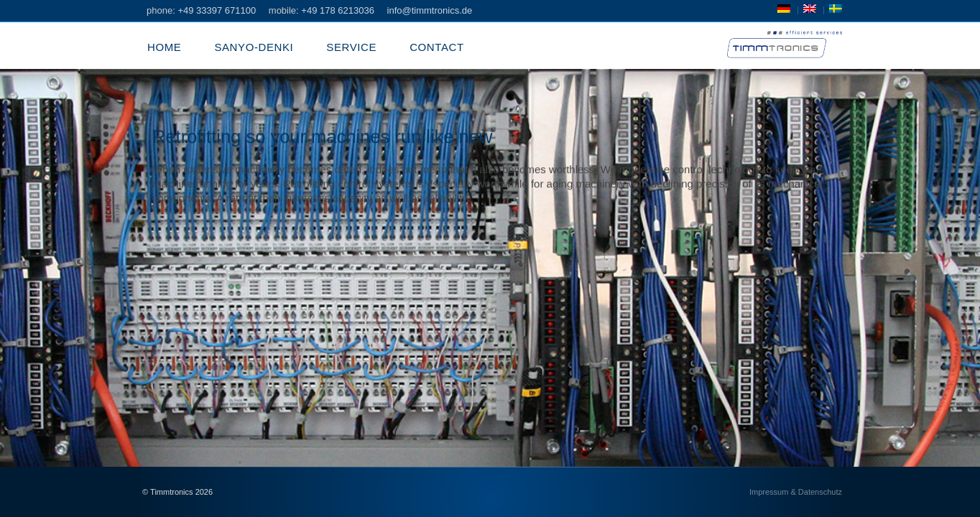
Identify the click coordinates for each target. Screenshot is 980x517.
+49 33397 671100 (217, 10)
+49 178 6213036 (338, 10)
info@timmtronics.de (430, 10)
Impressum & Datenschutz (796, 492)
